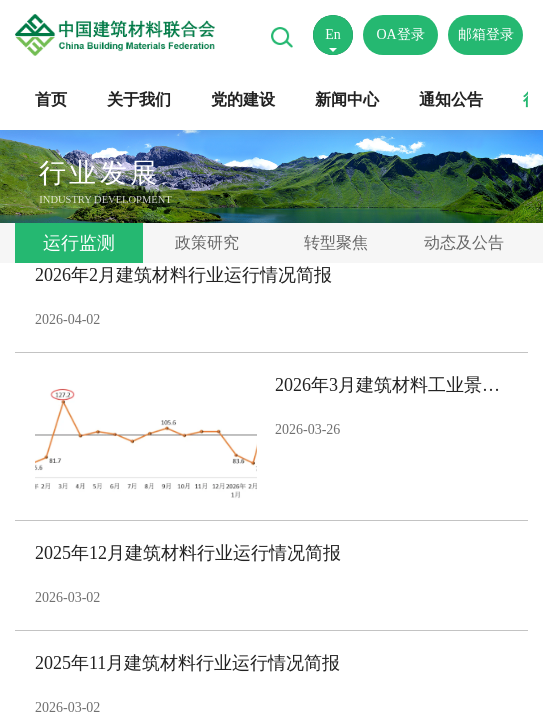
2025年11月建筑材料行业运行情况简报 (187, 663)
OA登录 (400, 34)
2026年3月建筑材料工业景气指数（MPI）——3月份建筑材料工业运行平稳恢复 (391, 385)
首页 (51, 99)
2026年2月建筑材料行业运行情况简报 (183, 275)
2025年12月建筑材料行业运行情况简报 (188, 553)
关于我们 (139, 99)
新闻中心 (347, 99)
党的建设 (243, 99)
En (333, 34)
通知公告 (451, 99)
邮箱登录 (486, 34)
